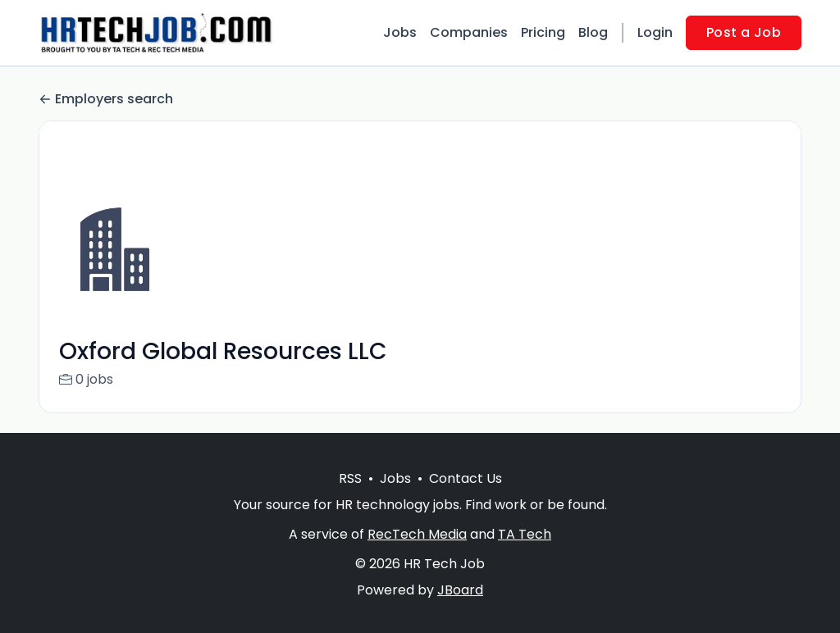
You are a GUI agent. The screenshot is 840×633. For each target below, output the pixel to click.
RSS (350, 498)
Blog (593, 32)
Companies (469, 32)
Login (655, 32)
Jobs (400, 32)
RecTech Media (417, 554)
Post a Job (744, 32)
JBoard (460, 610)
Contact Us (466, 498)
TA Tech (525, 554)
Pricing (543, 32)
